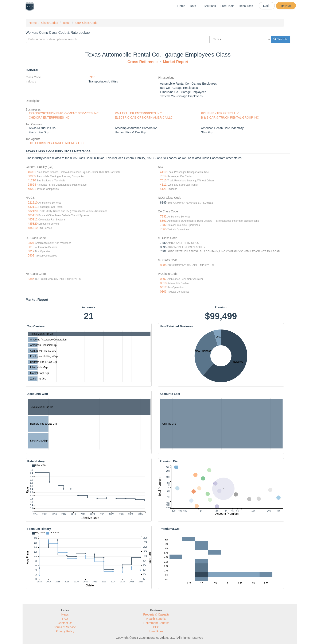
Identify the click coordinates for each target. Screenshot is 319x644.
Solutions (210, 6)
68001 (32, 189)
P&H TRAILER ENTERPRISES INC (138, 113)
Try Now (286, 6)
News (65, 614)
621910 (33, 203)
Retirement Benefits (156, 623)
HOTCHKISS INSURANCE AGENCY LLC (56, 143)
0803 (31, 255)
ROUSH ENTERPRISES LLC (220, 113)
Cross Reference (142, 62)
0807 (31, 243)
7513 (163, 180)
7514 (163, 176)
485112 (33, 219)
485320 (33, 224)
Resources (247, 6)
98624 (32, 185)
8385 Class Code (86, 23)
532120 (33, 211)
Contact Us (65, 623)
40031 (32, 172)
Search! (280, 39)
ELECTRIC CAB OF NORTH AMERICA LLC (144, 117)
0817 (31, 251)
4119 (163, 172)
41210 (32, 180)
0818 (31, 247)
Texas (67, 23)
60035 (32, 176)
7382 (163, 225)
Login (267, 6)
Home (181, 6)
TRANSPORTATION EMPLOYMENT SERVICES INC (64, 113)
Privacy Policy (65, 631)
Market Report (176, 62)
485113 (33, 215)
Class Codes (50, 23)
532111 (33, 207)
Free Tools (227, 6)
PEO (156, 627)
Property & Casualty (156, 614)
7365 (163, 229)
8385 (92, 77)
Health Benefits (156, 619)
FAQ (65, 619)
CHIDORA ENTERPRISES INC (49, 117)
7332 (163, 216)
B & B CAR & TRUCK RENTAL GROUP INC (230, 117)
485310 (33, 228)
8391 (163, 221)
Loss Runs (156, 631)
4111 (163, 185)
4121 (163, 189)
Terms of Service (65, 627)
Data (194, 6)
